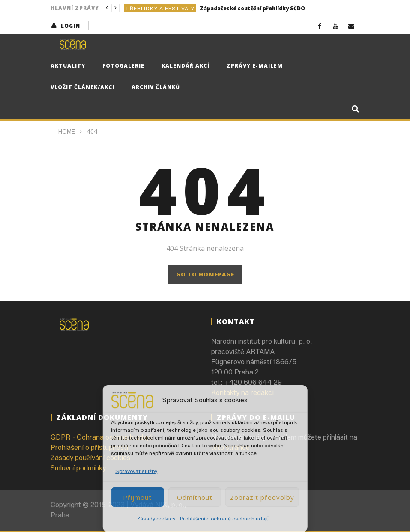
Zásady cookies (156, 519)
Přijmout (137, 497)
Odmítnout (195, 497)
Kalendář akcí (186, 66)
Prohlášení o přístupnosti (89, 447)
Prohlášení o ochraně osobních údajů (225, 519)
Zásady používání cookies (90, 458)
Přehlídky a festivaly (160, 8)
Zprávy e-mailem (255, 66)
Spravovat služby (136, 471)
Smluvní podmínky (78, 468)
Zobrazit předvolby (262, 497)
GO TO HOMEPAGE (205, 274)
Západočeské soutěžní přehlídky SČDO (252, 8)
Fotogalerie (123, 66)
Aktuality (68, 66)
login (70, 26)
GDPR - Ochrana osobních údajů (102, 437)
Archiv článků (156, 87)
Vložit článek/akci (82, 87)
